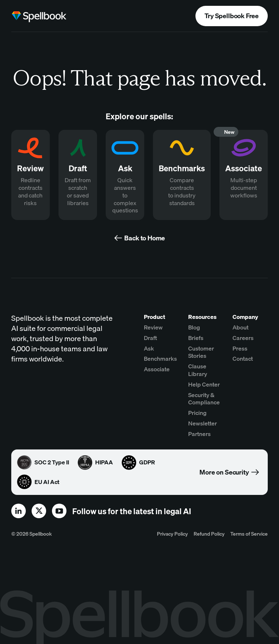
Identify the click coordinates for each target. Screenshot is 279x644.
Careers (243, 338)
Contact (243, 359)
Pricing (197, 413)
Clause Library (198, 370)
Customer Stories (201, 352)
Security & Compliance (204, 399)
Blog (194, 327)
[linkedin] (19, 511)
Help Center (204, 384)
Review (153, 327)
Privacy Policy (172, 534)
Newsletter (203, 423)
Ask (149, 348)
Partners (199, 434)
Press (240, 348)
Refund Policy (209, 534)
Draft (150, 338)
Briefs (196, 338)
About (240, 327)
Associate (157, 369)
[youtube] (59, 511)
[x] (39, 511)
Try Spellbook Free (232, 16)
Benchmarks (160, 359)
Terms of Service (249, 534)
